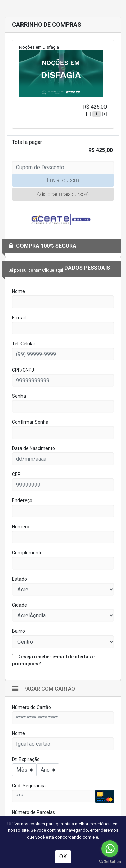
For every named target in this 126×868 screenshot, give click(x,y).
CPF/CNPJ (23, 370)
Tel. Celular (24, 344)
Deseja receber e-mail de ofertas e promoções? (53, 660)
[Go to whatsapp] (110, 849)
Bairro (18, 631)
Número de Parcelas (34, 812)
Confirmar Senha (30, 422)
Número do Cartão (32, 707)
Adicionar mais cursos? (63, 194)
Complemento (27, 553)
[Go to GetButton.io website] (110, 861)
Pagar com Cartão (44, 689)
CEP (16, 474)
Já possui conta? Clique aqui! (36, 270)
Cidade (19, 605)
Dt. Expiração (26, 759)
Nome (18, 291)
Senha (19, 396)
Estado (19, 579)
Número (21, 527)
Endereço (22, 500)
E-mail (19, 318)
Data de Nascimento (34, 448)
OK (63, 856)
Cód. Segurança (29, 786)
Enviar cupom (63, 180)
